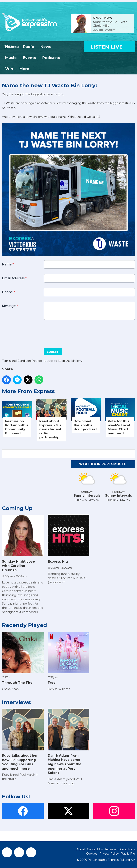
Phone (9, 292)
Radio (29, 47)
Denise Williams (59, 689)
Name (8, 264)
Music (11, 58)
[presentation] (32, 332)
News (46, 47)
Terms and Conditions (120, 849)
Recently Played (24, 625)
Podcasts (51, 58)
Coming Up (17, 508)
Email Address (14, 278)
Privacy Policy (109, 854)
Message (10, 306)
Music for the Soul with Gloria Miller (110, 24)
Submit (53, 352)
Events (29, 58)
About (81, 849)
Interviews (16, 702)
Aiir (133, 860)
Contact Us (95, 849)
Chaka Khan (10, 689)
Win (9, 69)
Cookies (92, 854)
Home (11, 47)
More (24, 69)
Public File (128, 854)
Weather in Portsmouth (103, 464)
